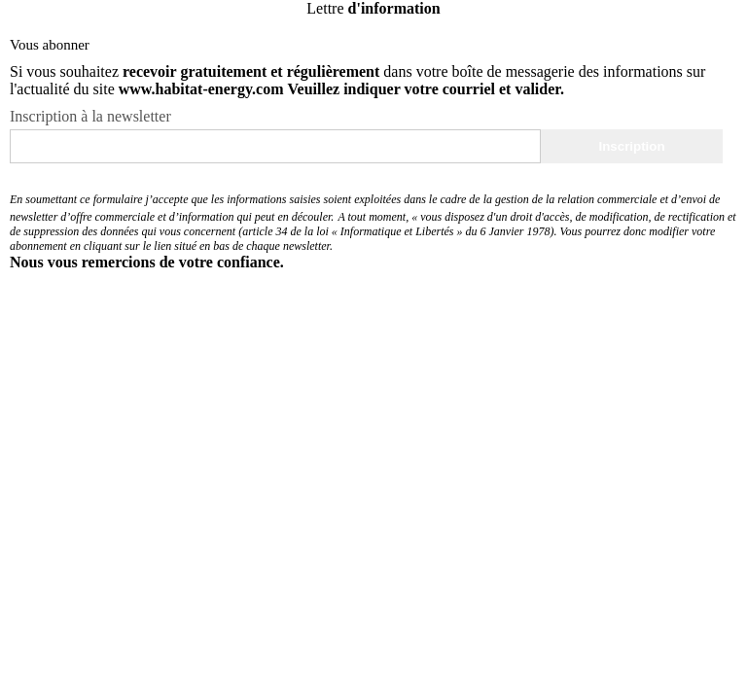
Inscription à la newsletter (90, 116)
